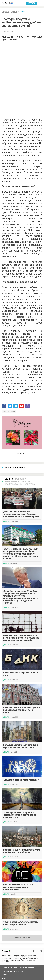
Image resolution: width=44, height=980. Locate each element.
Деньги (14, 12)
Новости (32, 3)
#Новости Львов (9, 412)
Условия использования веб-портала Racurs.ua (18, 968)
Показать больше (22, 938)
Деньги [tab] (9, 479)
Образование (12, 482)
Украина (6, 12)
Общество (30, 484)
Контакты (5, 975)
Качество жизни (14, 484)
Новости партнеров (15, 468)
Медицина (21, 479)
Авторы (4, 978)
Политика (26, 482)
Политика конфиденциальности (12, 971)
